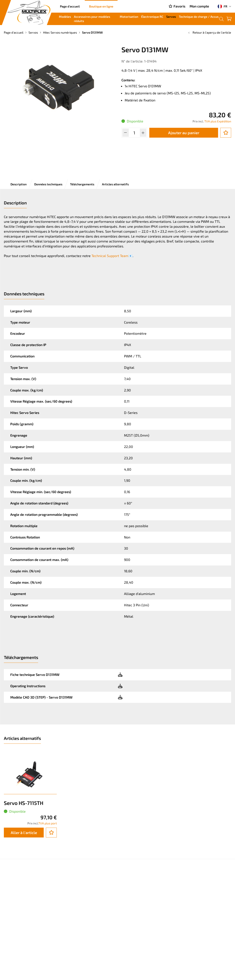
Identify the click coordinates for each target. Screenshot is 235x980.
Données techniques (48, 184)
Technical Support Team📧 (112, 256)
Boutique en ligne (101, 6)
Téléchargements (82, 184)
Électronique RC (152, 17)
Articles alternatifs (115, 184)
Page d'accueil (70, 6)
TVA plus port (48, 823)
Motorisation (129, 17)
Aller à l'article (24, 833)
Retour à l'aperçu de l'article (209, 32)
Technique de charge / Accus (199, 17)
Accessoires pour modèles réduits (92, 19)
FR (222, 6)
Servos (171, 17)
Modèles (65, 17)
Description (19, 184)
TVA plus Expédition (218, 121)
